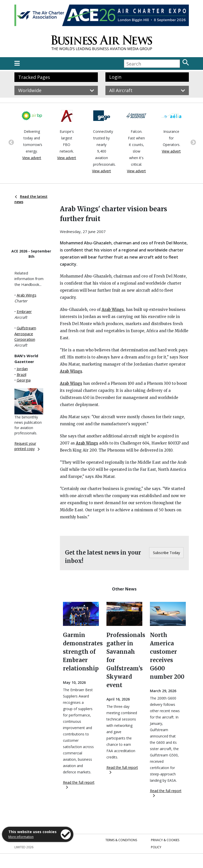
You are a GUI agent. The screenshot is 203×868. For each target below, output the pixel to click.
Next (193, 142)
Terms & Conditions (121, 840)
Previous (11, 142)
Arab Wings (27, 295)
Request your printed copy (27, 446)
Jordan (22, 369)
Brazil (21, 374)
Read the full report (79, 784)
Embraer (24, 311)
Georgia (24, 380)
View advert (32, 158)
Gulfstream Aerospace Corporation (25, 334)
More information (21, 837)
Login (115, 77)
